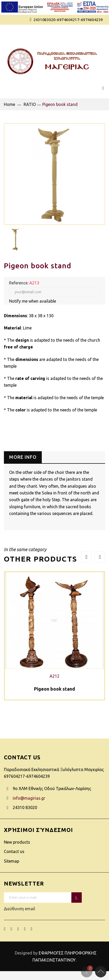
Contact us (14, 851)
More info (23, 457)
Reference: (19, 283)
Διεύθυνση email (40, 902)
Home (9, 104)
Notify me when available (33, 301)
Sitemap (12, 861)
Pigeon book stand (55, 689)
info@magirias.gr (29, 798)
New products (17, 842)
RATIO (30, 104)
